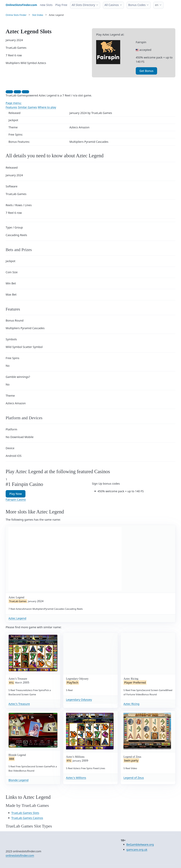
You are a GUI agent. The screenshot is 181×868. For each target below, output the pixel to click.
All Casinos (112, 5)
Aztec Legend (17, 618)
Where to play (47, 107)
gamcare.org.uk (137, 850)
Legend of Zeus (134, 778)
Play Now (16, 494)
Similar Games (27, 107)
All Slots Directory (83, 5)
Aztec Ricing (131, 704)
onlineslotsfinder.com (20, 856)
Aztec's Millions (76, 778)
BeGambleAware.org (140, 844)
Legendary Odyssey (79, 700)
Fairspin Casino (16, 500)
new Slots (46, 5)
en (157, 5)
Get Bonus (146, 71)
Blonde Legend (18, 780)
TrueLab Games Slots (25, 813)
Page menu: (14, 103)
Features (11, 107)
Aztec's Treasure (19, 704)
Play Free (61, 5)
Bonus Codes (137, 5)
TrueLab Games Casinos (27, 818)
